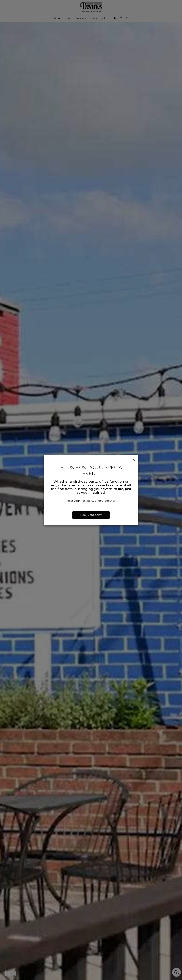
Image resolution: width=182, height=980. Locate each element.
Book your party (91, 515)
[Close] (134, 460)
